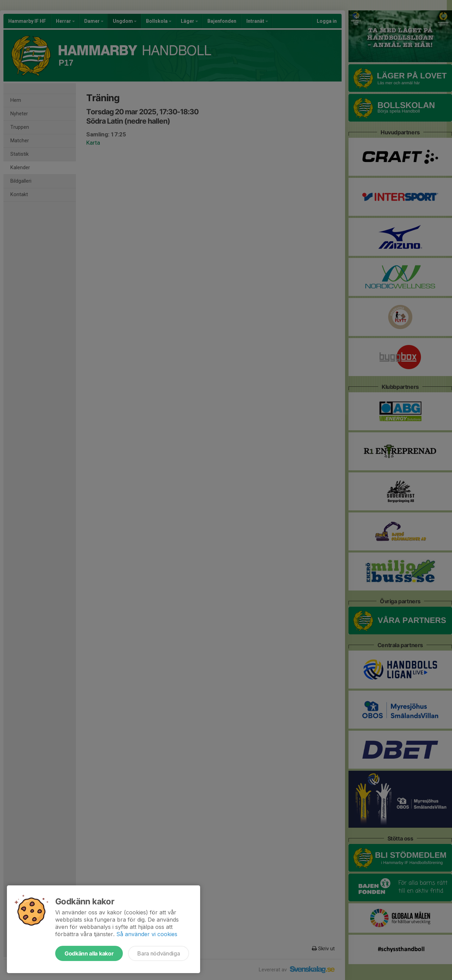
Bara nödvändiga (159, 953)
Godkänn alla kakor (89, 953)
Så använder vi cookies (147, 934)
